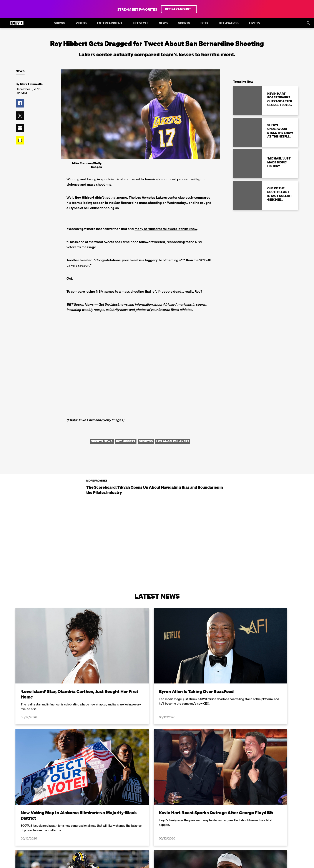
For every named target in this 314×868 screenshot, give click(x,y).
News (20, 71)
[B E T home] (17, 25)
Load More (157, 816)
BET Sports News (80, 304)
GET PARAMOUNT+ (179, 9)
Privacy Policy (226, 865)
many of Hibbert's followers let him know (166, 229)
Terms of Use (185, 865)
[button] (20, 103)
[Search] (308, 23)
